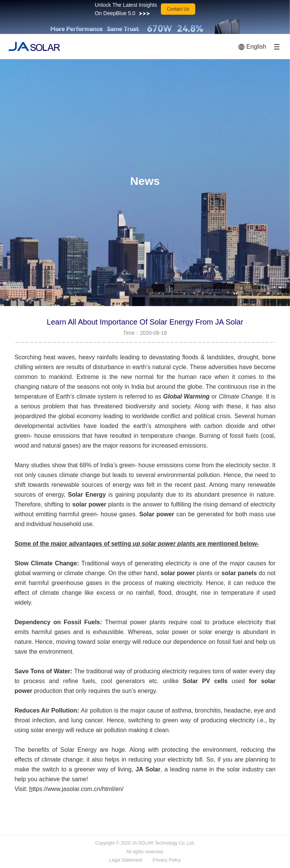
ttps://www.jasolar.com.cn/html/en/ (78, 789)
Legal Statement (126, 860)
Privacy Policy (167, 860)
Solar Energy (87, 495)
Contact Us (178, 9)
